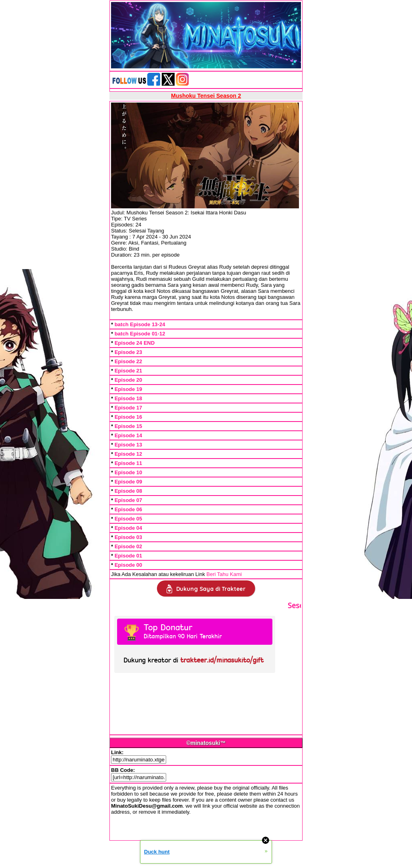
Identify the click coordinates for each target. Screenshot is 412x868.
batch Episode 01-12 (140, 334)
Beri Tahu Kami (224, 574)
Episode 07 (129, 500)
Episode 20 (129, 380)
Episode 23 (129, 352)
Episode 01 (129, 556)
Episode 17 (129, 408)
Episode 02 (129, 546)
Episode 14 (129, 435)
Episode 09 (129, 482)
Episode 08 (129, 491)
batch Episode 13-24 (140, 324)
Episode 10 (129, 472)
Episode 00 (129, 565)
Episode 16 (129, 417)
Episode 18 (129, 398)
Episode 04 (129, 528)
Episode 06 (129, 509)
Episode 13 (129, 445)
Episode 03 (129, 537)
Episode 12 (129, 454)
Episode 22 (129, 361)
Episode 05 (129, 519)
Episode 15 (129, 426)
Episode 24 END (135, 343)
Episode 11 (129, 463)
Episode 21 (129, 371)
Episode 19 (129, 389)
